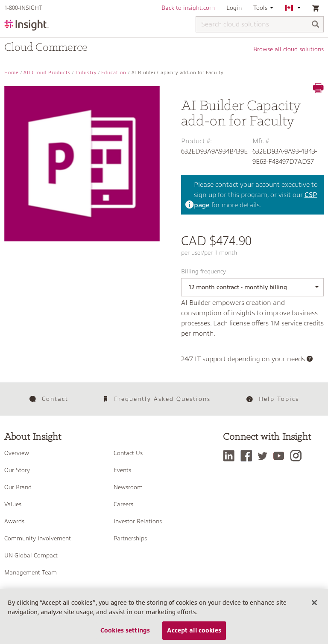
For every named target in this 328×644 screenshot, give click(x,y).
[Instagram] (298, 456)
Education (114, 73)
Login (234, 8)
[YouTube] (281, 456)
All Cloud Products (47, 73)
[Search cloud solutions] (260, 24)
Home (12, 73)
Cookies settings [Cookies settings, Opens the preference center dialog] (125, 630)
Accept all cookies (194, 630)
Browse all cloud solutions (288, 49)
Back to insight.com (188, 8)
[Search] (316, 25)
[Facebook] (248, 456)
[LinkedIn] (231, 456)
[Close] (314, 603)
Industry (86, 73)
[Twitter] (265, 456)
